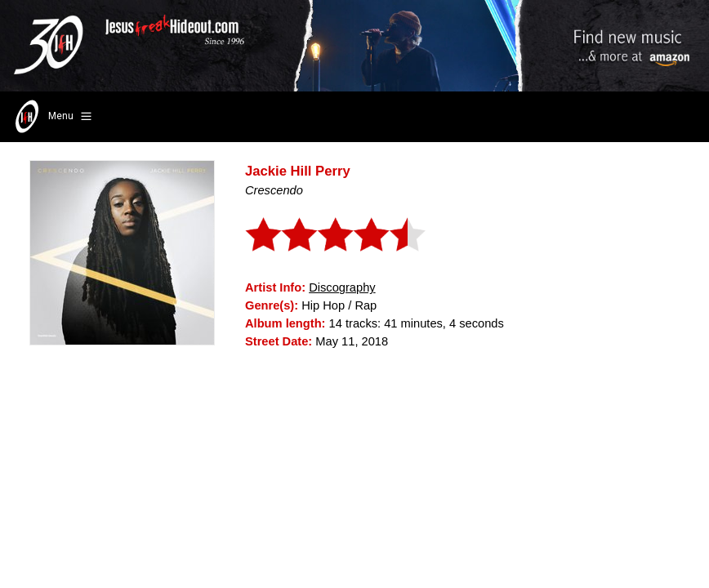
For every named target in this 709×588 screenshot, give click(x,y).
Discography (342, 287)
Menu (52, 117)
